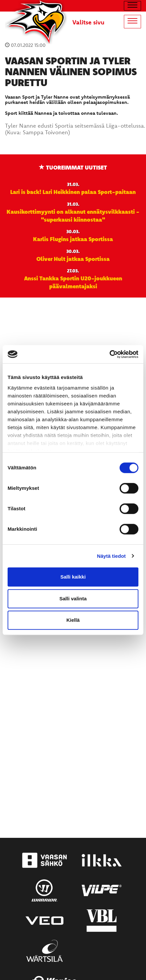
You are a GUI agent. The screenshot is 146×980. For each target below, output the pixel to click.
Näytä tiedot (111, 556)
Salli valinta (73, 599)
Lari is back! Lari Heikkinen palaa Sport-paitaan (73, 192)
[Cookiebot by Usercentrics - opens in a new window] (109, 354)
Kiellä (73, 620)
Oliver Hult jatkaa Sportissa (73, 259)
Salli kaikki (73, 577)
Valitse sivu (88, 22)
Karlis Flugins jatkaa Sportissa (73, 239)
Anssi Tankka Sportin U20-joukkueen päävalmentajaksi (73, 282)
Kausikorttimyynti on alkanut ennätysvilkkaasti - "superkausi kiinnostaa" (73, 215)
